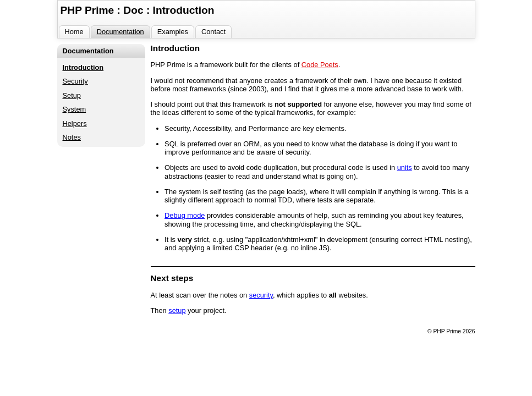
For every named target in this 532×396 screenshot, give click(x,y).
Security (75, 81)
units (405, 167)
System (75, 109)
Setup (72, 95)
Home (74, 32)
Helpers (75, 123)
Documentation (120, 32)
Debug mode (185, 215)
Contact (213, 32)
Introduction (83, 67)
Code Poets (320, 65)
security (261, 295)
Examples (173, 32)
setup (177, 310)
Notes (72, 137)
